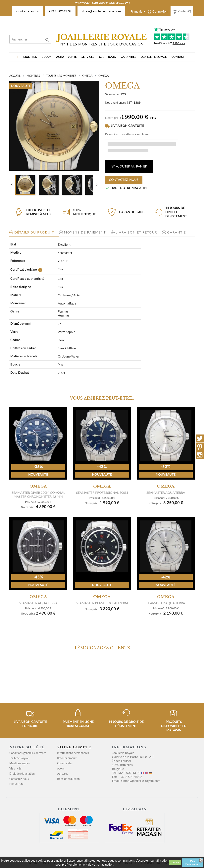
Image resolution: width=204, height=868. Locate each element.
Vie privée (15, 768)
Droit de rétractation (22, 774)
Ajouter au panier (129, 166)
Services (88, 57)
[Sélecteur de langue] (139, 12)
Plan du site (16, 784)
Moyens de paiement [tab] (85, 232)
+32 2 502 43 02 (60, 11)
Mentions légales (20, 763)
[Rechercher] (30, 39)
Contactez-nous (27, 11)
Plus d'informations (192, 863)
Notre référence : (116, 103)
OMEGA (38, 486)
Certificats (107, 57)
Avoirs (61, 768)
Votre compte (74, 747)
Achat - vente (66, 57)
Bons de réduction (68, 779)
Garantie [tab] (177, 232)
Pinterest (200, 447)
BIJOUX (47, 57)
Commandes (65, 763)
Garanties (128, 57)
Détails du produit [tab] (34, 232)
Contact (178, 57)
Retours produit (67, 758)
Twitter (200, 438)
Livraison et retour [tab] (136, 232)
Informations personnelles (73, 753)
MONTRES (30, 57)
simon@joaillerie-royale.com (101, 11)
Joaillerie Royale (154, 57)
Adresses (63, 774)
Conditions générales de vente (28, 753)
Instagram (200, 455)
